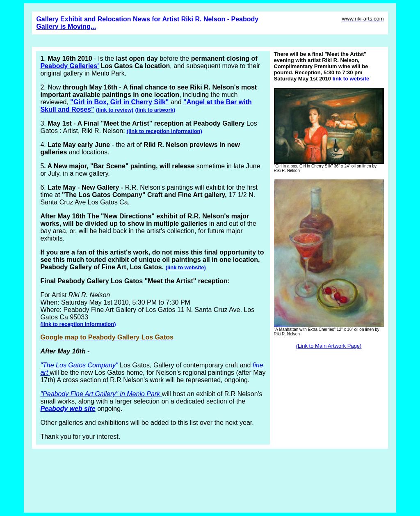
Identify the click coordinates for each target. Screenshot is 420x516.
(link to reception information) (164, 131)
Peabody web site (68, 409)
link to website (351, 79)
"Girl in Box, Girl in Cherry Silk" (119, 102)
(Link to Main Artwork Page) (329, 346)
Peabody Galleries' (70, 66)
